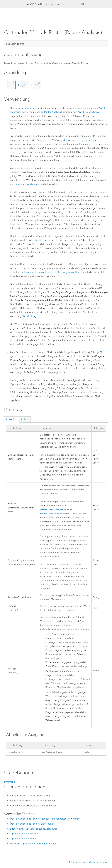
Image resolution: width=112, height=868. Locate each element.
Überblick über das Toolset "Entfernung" (32, 824)
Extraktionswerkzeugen (28, 184)
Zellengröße (97, 352)
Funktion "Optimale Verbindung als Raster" (34, 844)
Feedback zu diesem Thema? (91, 862)
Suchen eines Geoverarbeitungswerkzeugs (33, 829)
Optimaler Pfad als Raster (24, 834)
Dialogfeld (12, 419)
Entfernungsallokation (67, 272)
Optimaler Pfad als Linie (23, 839)
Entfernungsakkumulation (35, 272)
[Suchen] (83, 4)
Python (25, 419)
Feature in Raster (41, 240)
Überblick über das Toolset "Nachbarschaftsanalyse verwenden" (45, 819)
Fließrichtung (29, 316)
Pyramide (10, 782)
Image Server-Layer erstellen (80, 140)
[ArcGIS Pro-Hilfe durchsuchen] (53, 4)
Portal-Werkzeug (27, 108)
